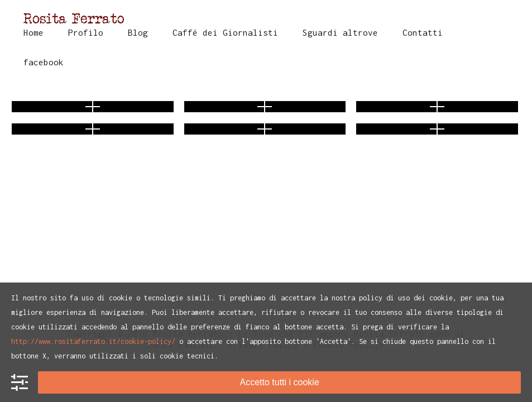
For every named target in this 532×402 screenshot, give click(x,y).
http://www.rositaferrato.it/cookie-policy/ (93, 341)
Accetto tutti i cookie (279, 382)
